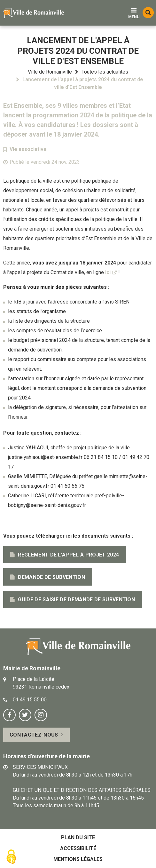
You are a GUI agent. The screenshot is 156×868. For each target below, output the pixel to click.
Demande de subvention (51, 577)
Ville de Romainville (50, 72)
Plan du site (78, 837)
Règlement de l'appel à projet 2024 (68, 555)
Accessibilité (78, 848)
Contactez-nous (34, 735)
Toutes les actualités (105, 72)
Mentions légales (78, 859)
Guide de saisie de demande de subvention (76, 600)
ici (108, 272)
